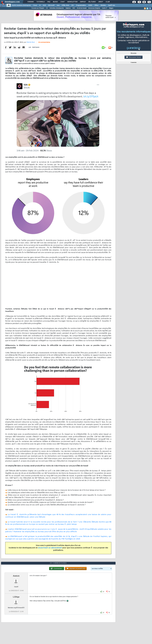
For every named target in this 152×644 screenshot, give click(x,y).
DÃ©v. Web (65, 5)
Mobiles (103, 5)
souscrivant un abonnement (50, 548)
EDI (73, 5)
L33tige (16, 597)
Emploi (83, 2)
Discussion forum (134, 57)
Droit (101, 2)
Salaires (68, 8)
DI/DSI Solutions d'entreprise (21, 5)
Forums (31, 2)
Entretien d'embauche (57, 8)
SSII (74, 8)
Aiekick (16, 576)
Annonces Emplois (94, 8)
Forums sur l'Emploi (38, 8)
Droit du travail (82, 8)
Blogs (55, 2)
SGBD (90, 5)
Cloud (35, 5)
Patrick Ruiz (31, 42)
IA (40, 5)
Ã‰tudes (92, 2)
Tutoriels (41, 2)
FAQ (49, 2)
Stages (111, 8)
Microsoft (51, 5)
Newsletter (72, 2)
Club (108, 2)
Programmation (81, 5)
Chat (62, 2)
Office (96, 5)
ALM (44, 5)
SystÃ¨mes (112, 5)
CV (47, 8)
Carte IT (105, 8)
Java (58, 5)
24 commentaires (44, 42)
